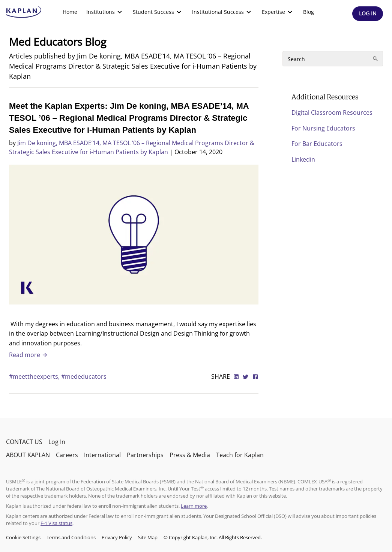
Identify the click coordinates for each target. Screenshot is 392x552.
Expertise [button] (278, 12)
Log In (57, 442)
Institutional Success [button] (222, 12)
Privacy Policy (117, 537)
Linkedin (303, 159)
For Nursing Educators (323, 128)
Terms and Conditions (71, 537)
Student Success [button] (158, 12)
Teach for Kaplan (240, 455)
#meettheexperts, (35, 376)
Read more (29, 355)
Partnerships (145, 455)
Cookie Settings (23, 537)
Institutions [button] (105, 12)
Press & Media (190, 455)
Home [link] (70, 12)
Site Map (148, 537)
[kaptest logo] (24, 12)
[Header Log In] (368, 14)
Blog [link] (309, 12)
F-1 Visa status (56, 523)
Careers (67, 455)
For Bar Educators (317, 144)
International (102, 455)
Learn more (194, 506)
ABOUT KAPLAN (28, 455)
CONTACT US (24, 442)
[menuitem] (70, 12)
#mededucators (84, 376)
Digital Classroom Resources (332, 112)
